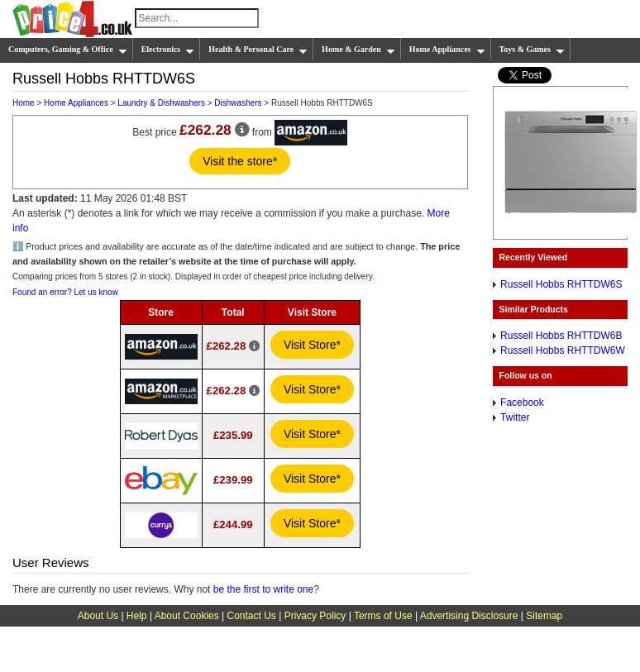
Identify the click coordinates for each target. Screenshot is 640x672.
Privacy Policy (315, 616)
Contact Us (252, 616)
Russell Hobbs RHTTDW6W (563, 350)
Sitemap (544, 616)
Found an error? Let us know (65, 292)
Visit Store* (312, 345)
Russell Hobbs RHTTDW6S (561, 284)
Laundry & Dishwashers (161, 103)
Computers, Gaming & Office (68, 50)
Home (24, 103)
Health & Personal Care (258, 50)
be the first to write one (263, 589)
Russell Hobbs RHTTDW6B (561, 336)
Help (137, 616)
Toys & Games (532, 50)
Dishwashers (238, 103)
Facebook (522, 403)
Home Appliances (447, 50)
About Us (98, 616)
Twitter (515, 417)
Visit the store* (240, 161)
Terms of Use (383, 616)
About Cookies (187, 616)
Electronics (168, 50)
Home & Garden (358, 50)
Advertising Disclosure (469, 616)
